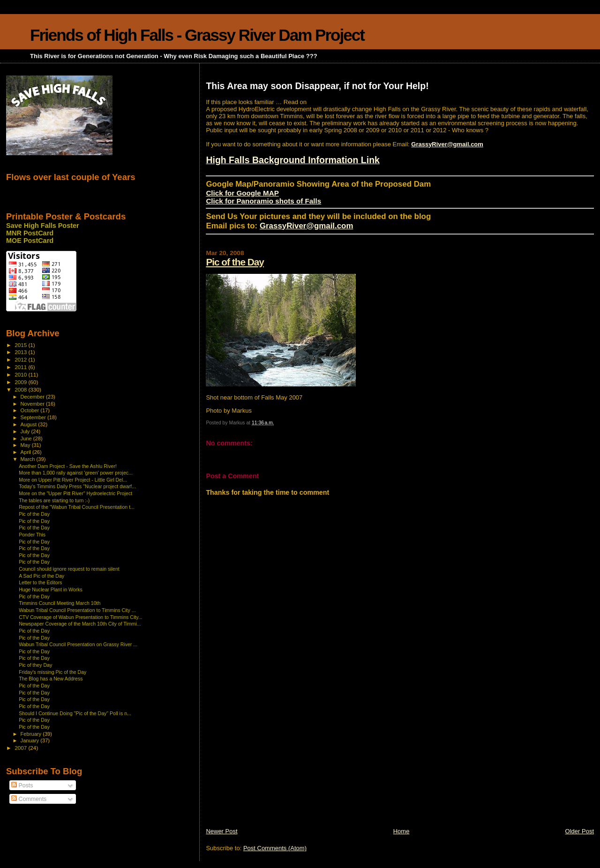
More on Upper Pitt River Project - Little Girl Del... (73, 480)
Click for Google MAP (242, 193)
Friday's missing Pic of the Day (52, 672)
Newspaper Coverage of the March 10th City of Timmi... (80, 624)
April (26, 452)
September (34, 417)
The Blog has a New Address (51, 679)
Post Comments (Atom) (275, 848)
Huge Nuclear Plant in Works (51, 589)
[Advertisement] (276, 762)
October (31, 410)
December (33, 397)
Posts (22, 785)
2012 (21, 359)
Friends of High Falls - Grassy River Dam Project (197, 35)
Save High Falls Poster (43, 226)
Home (401, 831)
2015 (21, 345)
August (30, 424)
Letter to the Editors (40, 582)
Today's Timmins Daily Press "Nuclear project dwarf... (77, 486)
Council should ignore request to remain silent (69, 569)
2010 (21, 374)
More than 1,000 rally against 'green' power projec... (76, 473)
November (33, 404)
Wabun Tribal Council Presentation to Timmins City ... (77, 610)
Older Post (580, 831)
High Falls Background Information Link (293, 160)
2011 (21, 367)
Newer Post (221, 831)
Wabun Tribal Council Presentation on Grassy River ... (78, 644)
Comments (29, 799)
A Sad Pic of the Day (41, 576)
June (27, 438)
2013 (21, 352)
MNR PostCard (30, 233)
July (26, 431)
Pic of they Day (35, 665)
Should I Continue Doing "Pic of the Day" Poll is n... (75, 713)
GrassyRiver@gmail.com (447, 144)
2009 (21, 382)
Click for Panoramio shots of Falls (263, 201)
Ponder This (32, 535)
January (31, 740)
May (26, 445)
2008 (21, 389)
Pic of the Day (235, 262)
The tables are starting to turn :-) (54, 500)
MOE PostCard (30, 241)
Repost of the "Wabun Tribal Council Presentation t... (77, 507)
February (32, 734)
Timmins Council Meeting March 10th (60, 603)
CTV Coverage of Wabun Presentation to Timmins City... (80, 617)
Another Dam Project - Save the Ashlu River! (68, 466)
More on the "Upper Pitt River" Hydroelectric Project (75, 493)
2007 (21, 748)
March (29, 459)
